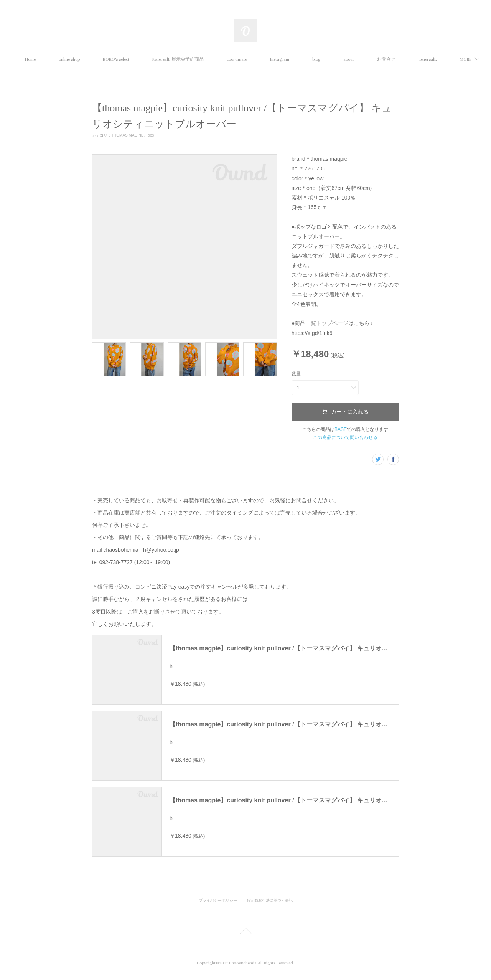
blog (352, 59)
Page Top (245, 937)
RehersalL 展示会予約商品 (213, 59)
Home (66, 59)
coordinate (272, 59)
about (384, 59)
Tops (150, 135)
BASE (341, 429)
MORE (418, 59)
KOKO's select (151, 59)
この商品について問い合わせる (345, 437)
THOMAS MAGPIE (127, 135)
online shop (105, 59)
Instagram (315, 59)
